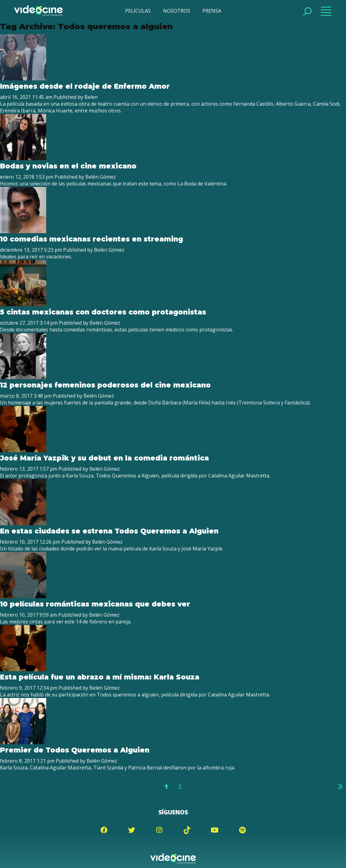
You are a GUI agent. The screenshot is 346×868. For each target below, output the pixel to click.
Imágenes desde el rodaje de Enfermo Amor (85, 86)
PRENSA (212, 11)
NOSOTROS (177, 11)
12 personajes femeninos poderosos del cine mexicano (105, 385)
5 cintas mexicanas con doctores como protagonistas (103, 312)
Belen (91, 97)
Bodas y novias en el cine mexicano (68, 166)
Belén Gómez (101, 177)
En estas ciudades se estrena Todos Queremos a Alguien (109, 531)
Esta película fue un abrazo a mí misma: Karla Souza (100, 677)
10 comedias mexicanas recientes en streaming (91, 239)
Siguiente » (340, 786)
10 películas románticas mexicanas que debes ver (95, 604)
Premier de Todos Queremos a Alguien (75, 750)
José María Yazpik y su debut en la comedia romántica (104, 458)
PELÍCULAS (138, 11)
